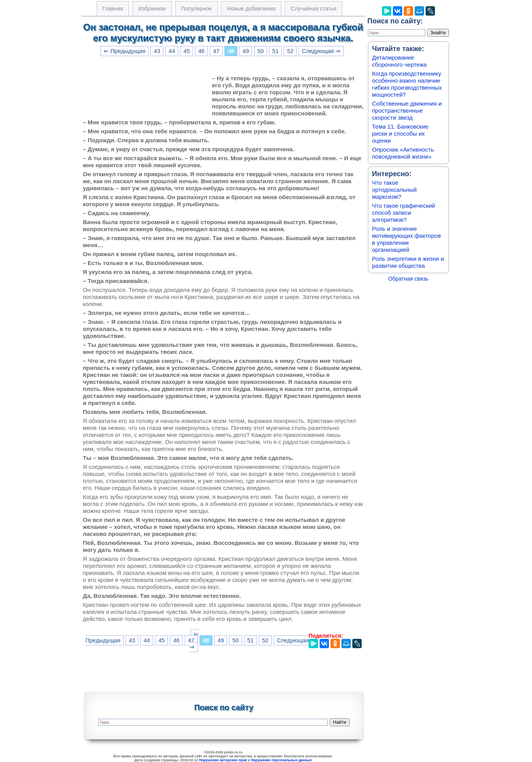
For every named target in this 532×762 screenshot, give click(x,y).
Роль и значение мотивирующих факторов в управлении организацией (407, 239)
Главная (113, 9)
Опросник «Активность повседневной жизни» (403, 153)
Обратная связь (408, 279)
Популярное (197, 9)
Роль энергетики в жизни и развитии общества (408, 262)
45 (187, 51)
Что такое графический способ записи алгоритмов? (404, 213)
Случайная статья (314, 9)
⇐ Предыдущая (125, 51)
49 (246, 51)
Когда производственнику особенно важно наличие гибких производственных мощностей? (407, 84)
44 (172, 51)
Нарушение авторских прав (223, 760)
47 (216, 51)
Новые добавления (251, 9)
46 (201, 51)
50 (261, 51)
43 (157, 51)
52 (290, 51)
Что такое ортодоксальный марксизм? (395, 190)
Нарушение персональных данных (281, 760)
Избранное (152, 9)
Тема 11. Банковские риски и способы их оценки (400, 133)
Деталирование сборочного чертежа (399, 61)
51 (276, 51)
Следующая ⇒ (321, 51)
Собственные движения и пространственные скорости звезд (407, 110)
